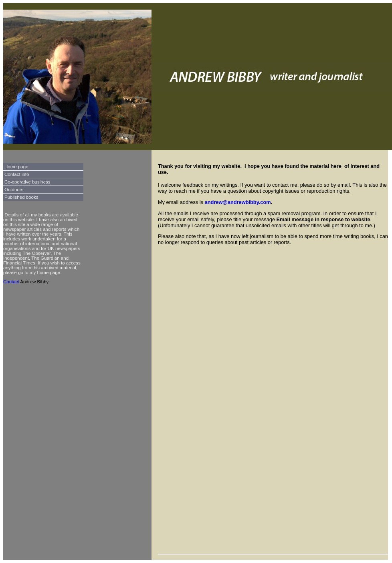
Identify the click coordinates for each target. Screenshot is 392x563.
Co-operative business (27, 182)
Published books (21, 197)
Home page (16, 167)
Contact (11, 282)
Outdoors (14, 190)
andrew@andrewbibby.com (238, 202)
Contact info (17, 174)
